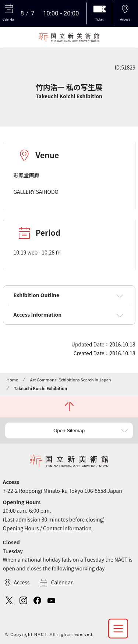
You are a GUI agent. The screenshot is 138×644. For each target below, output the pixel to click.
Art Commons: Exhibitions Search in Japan (71, 380)
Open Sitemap (69, 430)
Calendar (62, 582)
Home (12, 380)
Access (22, 582)
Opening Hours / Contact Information (47, 528)
